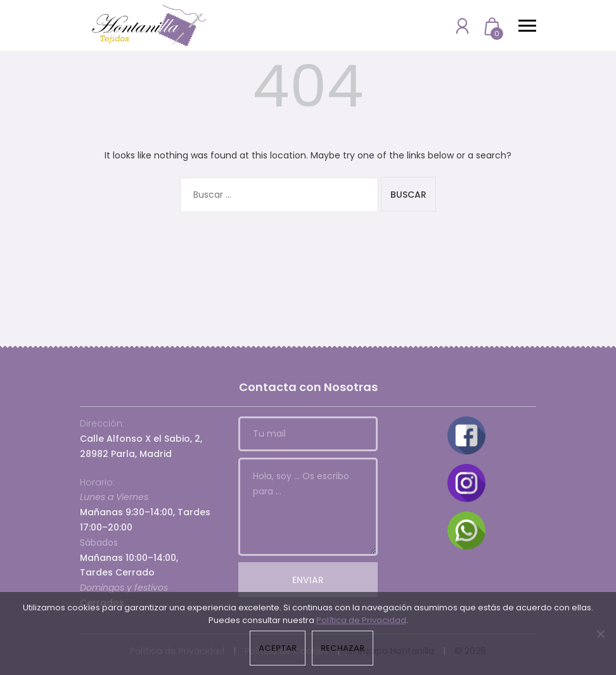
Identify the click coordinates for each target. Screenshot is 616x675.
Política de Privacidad (361, 620)
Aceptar (278, 648)
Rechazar (343, 648)
